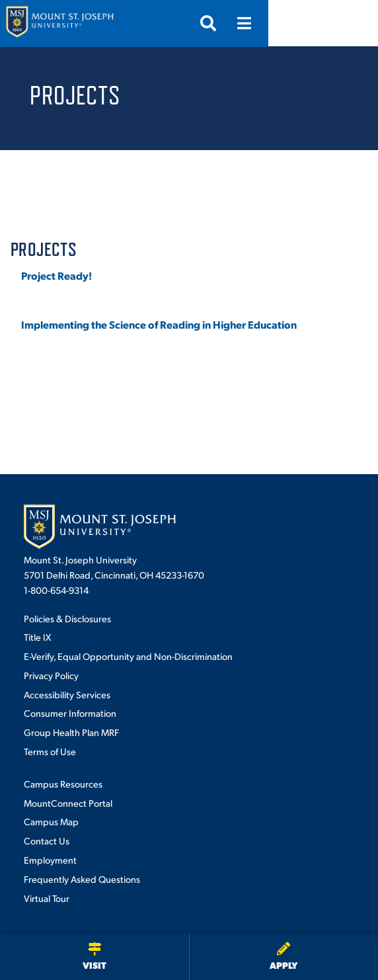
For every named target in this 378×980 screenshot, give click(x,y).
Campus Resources (63, 784)
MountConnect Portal (68, 803)
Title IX (37, 637)
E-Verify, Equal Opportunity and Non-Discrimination (128, 656)
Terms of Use (50, 751)
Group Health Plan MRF (71, 732)
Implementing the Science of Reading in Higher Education (159, 324)
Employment (50, 860)
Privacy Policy (51, 675)
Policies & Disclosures (67, 618)
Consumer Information (70, 713)
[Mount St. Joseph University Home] (59, 23)
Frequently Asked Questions (82, 879)
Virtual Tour (47, 898)
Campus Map (51, 821)
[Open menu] (354, 23)
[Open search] (318, 23)
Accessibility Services (67, 694)
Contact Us (47, 840)
